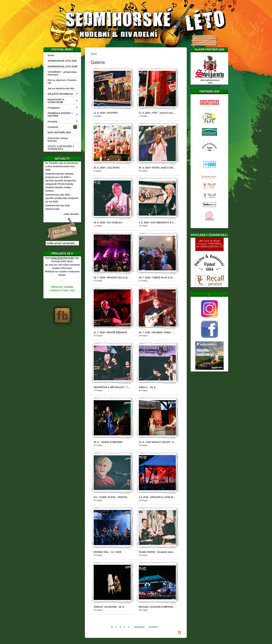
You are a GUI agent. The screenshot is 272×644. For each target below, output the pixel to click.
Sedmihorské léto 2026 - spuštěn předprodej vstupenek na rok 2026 (62, 198)
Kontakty (52, 122)
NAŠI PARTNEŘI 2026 (59, 133)
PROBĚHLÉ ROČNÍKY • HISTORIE (60, 115)
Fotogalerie (54, 108)
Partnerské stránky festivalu (58, 140)
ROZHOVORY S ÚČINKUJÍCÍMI (56, 101)
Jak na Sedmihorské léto (61, 89)
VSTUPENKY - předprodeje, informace (62, 73)
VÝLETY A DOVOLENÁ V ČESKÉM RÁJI (61, 148)
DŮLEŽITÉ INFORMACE (60, 94)
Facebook (53, 127)
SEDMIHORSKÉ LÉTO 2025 (62, 67)
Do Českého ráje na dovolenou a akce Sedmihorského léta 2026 (62, 166)
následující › (140, 627)
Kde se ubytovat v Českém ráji (62, 82)
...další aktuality (71, 214)
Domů (51, 55)
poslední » (154, 627)
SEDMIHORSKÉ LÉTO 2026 (62, 61)
